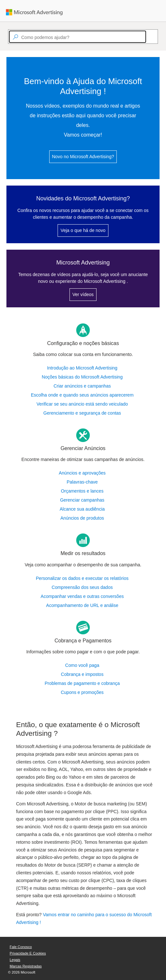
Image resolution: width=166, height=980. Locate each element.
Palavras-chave (82, 482)
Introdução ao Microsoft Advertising (82, 368)
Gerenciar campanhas (82, 500)
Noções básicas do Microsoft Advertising (82, 377)
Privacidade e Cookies (28, 953)
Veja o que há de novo (83, 230)
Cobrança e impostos (82, 674)
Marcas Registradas (26, 966)
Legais (15, 960)
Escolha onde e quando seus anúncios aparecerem (82, 395)
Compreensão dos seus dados (82, 587)
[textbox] (78, 37)
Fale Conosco (21, 947)
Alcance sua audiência (82, 509)
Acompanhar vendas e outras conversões (82, 596)
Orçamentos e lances (82, 491)
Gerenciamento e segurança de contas (82, 413)
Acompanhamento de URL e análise (82, 605)
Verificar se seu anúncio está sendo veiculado (82, 404)
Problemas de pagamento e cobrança (82, 683)
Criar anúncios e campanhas (82, 386)
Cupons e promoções (82, 692)
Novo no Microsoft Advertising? (83, 157)
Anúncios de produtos (82, 518)
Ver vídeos (83, 294)
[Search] (149, 37)
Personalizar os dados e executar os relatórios (82, 578)
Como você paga (82, 665)
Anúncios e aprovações (82, 473)
